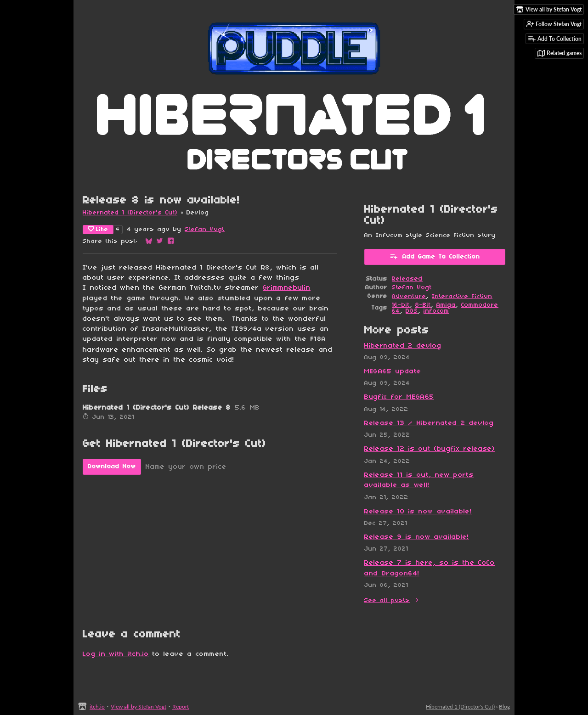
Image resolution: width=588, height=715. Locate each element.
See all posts (387, 600)
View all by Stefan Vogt (139, 707)
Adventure (409, 296)
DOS (412, 311)
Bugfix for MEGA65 (399, 397)
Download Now (112, 467)
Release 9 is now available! (417, 537)
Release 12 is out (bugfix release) (430, 449)
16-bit (401, 305)
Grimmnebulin (287, 288)
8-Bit (423, 305)
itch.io (97, 707)
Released (407, 279)
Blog (504, 707)
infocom (436, 311)
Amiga (446, 305)
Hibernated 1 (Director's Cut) (130, 213)
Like (98, 229)
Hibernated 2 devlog (403, 346)
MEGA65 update (393, 372)
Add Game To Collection (435, 256)
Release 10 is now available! (418, 512)
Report (181, 707)
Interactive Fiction (462, 296)
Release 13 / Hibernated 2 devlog (429, 423)
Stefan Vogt (205, 229)
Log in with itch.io (116, 654)
